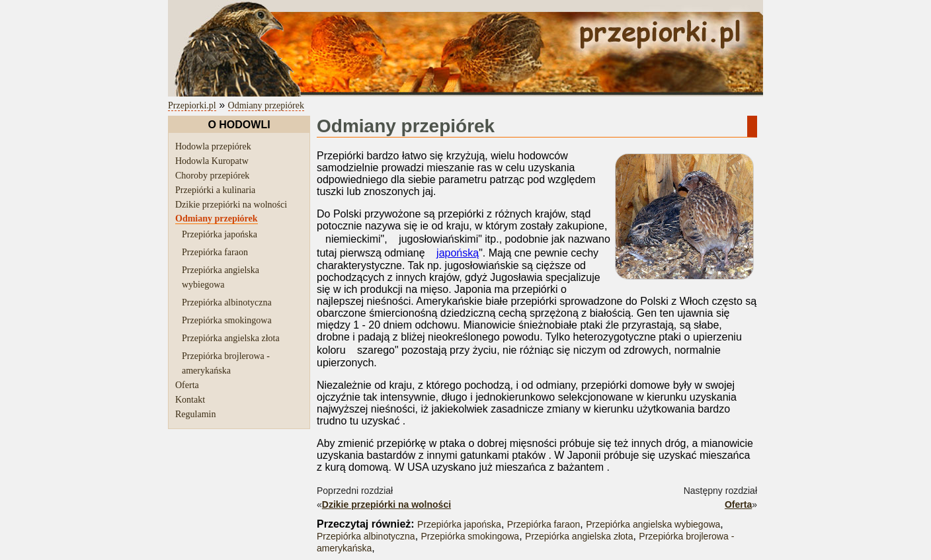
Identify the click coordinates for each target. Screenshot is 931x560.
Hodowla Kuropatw (212, 161)
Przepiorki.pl (192, 105)
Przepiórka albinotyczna (227, 302)
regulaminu (404, 554)
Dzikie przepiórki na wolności (231, 205)
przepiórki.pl (199, 554)
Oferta (187, 385)
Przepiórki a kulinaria (215, 190)
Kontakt (190, 400)
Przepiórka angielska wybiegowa (653, 512)
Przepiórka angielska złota (231, 338)
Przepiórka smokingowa (227, 320)
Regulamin (195, 414)
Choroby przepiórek (212, 176)
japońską (458, 253)
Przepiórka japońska (220, 234)
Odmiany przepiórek (266, 105)
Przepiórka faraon (215, 252)
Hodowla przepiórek (213, 146)
